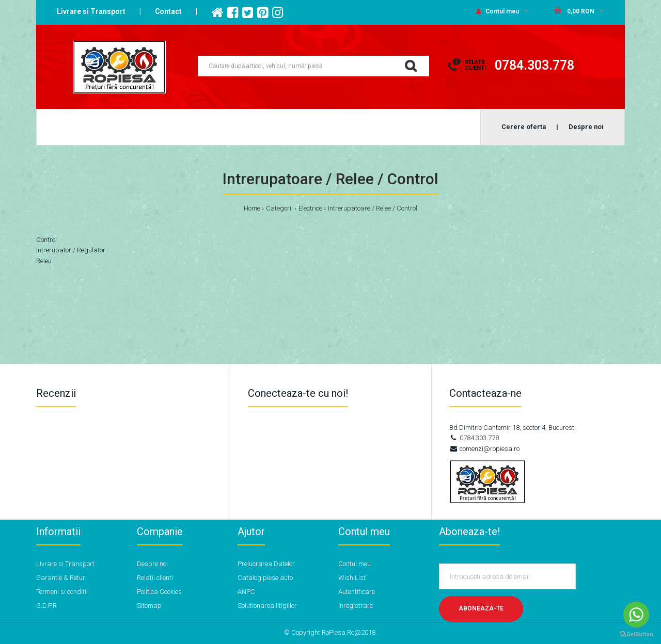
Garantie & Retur (61, 578)
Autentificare (357, 592)
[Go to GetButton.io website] (636, 634)
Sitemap (149, 606)
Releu (44, 261)
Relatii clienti (155, 578)
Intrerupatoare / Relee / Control (373, 208)
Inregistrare (356, 606)
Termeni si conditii (62, 592)
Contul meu (498, 11)
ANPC (246, 592)
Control (46, 240)
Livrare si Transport (91, 11)
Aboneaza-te (481, 608)
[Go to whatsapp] (636, 615)
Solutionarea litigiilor (267, 606)
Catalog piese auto (265, 578)
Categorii (279, 208)
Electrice (310, 208)
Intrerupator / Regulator (71, 250)
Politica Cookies (159, 592)
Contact (168, 11)
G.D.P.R (46, 606)
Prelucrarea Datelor (266, 564)
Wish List (352, 578)
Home (252, 208)
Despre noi (152, 564)
